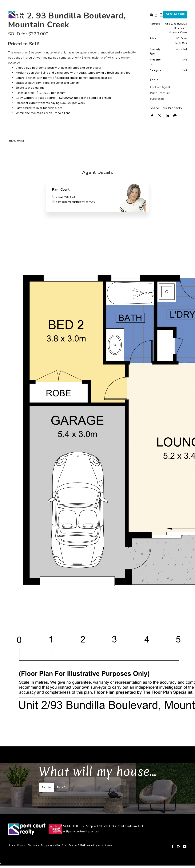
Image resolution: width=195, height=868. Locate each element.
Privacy (21, 845)
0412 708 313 (65, 197)
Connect (101, 19)
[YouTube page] (185, 847)
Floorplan (157, 99)
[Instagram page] (179, 847)
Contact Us (80, 19)
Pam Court (61, 190)
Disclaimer (34, 845)
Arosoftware (105, 845)
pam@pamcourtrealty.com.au (75, 202)
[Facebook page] (173, 847)
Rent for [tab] (62, 787)
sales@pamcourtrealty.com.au (79, 831)
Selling (87, 10)
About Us (125, 10)
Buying (69, 10)
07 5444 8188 (175, 14)
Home (53, 10)
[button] (167, 93)
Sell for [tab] (46, 787)
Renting (105, 10)
